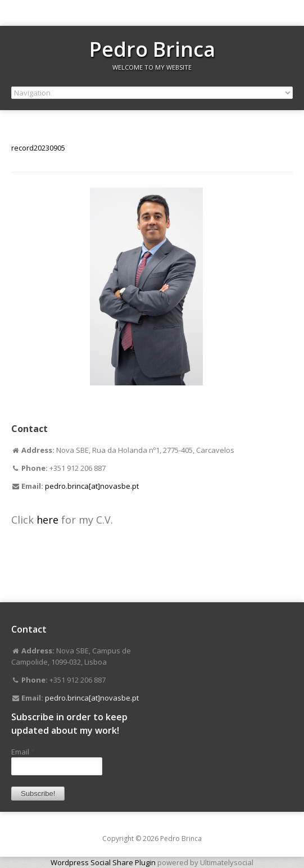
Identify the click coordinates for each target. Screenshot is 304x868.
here (49, 520)
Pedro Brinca (152, 49)
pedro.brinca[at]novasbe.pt (92, 486)
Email (23, 752)
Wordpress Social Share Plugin (104, 862)
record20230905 (38, 148)
